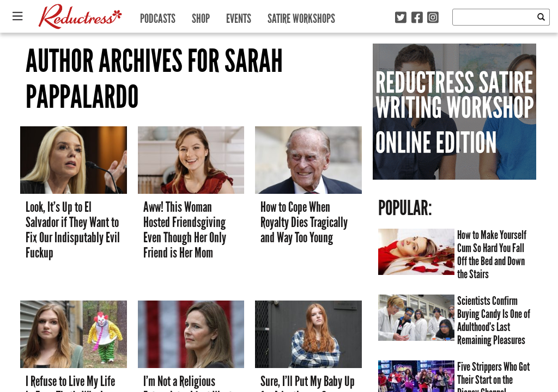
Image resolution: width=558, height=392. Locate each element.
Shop (201, 16)
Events (239, 16)
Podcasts (158, 16)
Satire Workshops (301, 16)
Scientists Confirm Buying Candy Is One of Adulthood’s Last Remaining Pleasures (494, 321)
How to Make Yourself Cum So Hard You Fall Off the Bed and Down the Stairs (492, 255)
